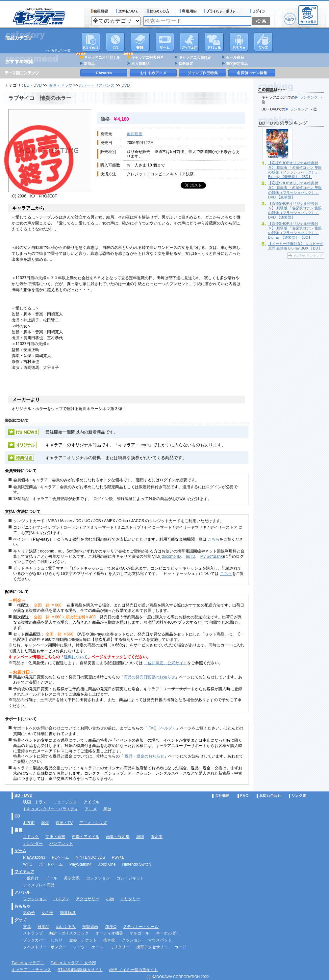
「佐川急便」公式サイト (165, 663)
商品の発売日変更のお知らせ (149, 677)
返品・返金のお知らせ (144, 756)
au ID (191, 556)
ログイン (258, 11)
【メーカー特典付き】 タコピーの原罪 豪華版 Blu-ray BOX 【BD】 (296, 246)
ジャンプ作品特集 (203, 73)
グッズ (264, 42)
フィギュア (190, 42)
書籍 (140, 42)
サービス (160, 11)
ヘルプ (290, 19)
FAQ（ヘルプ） (162, 728)
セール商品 (235, 57)
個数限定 (186, 64)
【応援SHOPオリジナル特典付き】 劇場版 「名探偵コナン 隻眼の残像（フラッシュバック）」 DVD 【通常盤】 (295, 210)
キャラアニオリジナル (102, 57)
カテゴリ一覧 (61, 51)
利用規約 (188, 11)
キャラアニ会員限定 (195, 57)
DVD (126, 85)
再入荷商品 (140, 64)
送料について (128, 11)
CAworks (104, 73)
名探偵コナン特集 (252, 73)
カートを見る (308, 15)
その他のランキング (308, 256)
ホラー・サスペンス (97, 85)
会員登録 (100, 11)
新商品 (89, 64)
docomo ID (171, 556)
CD (115, 42)
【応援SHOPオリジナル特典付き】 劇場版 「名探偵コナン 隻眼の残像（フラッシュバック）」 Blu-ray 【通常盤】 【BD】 (295, 230)
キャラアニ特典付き (148, 57)
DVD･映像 (91, 42)
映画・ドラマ (61, 85)
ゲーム (20, 851)
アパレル (214, 42)
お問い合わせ (269, 796)
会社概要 (221, 796)
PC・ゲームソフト (165, 42)
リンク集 (297, 796)
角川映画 (135, 134)
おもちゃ (239, 42)
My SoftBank (212, 556)
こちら (214, 539)
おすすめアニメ (153, 73)
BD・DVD (33, 85)
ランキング (309, 97)
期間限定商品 (237, 64)
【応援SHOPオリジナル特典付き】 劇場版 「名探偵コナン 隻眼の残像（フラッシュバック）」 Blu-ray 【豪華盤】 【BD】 (295, 170)
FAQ (243, 796)
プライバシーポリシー (223, 11)
